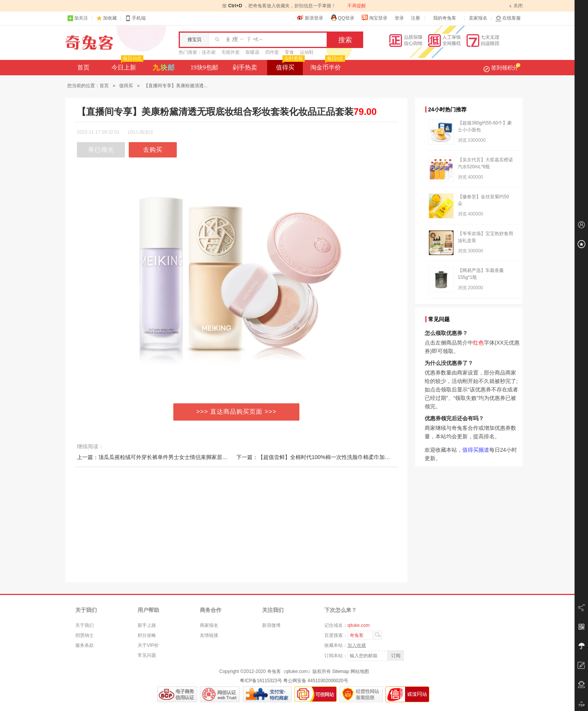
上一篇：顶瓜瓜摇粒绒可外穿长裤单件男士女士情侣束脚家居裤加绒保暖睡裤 (168, 457)
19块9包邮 (204, 67)
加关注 (78, 18)
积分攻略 (147, 635)
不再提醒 (357, 6)
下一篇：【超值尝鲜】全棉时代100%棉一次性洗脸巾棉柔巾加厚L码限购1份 (327, 457)
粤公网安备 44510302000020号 (316, 681)
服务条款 (85, 645)
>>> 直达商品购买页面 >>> (237, 412)
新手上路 (147, 625)
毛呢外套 (231, 52)
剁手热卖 (245, 67)
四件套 (272, 52)
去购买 (153, 150)
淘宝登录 (374, 18)
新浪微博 (271, 625)
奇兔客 (89, 43)
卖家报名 (478, 18)
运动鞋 (307, 52)
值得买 (290, 65)
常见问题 (147, 655)
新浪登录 (310, 18)
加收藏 (110, 18)
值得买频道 (476, 450)
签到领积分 (502, 68)
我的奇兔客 (445, 18)
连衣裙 (209, 52)
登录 (399, 18)
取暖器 (252, 52)
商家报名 (209, 625)
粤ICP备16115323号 (261, 681)
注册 (415, 18)
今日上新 (127, 65)
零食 (289, 52)
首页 (83, 67)
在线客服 (508, 18)
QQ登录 (342, 18)
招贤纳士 (85, 635)
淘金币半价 (327, 65)
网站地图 (360, 671)
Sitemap (341, 671)
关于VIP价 (148, 645)
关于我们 (85, 625)
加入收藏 (357, 645)
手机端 (135, 18)
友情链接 (209, 635)
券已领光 (101, 150)
